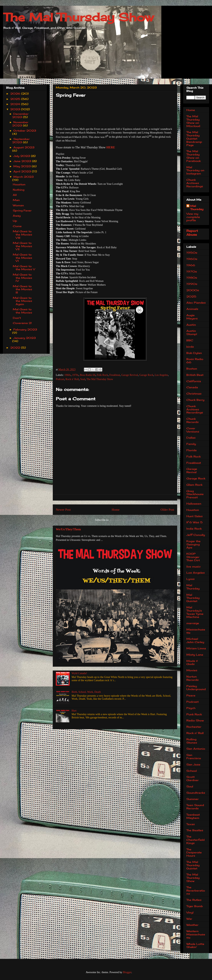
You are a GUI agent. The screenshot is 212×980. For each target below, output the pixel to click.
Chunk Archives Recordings (195, 183)
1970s (75, 375)
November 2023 (20, 124)
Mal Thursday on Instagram (195, 170)
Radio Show (195, 720)
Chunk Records (193, 420)
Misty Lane (195, 655)
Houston (19, 184)
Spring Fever (22, 210)
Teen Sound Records (195, 807)
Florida (191, 450)
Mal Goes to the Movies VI (22, 258)
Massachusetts (196, 631)
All (15, 195)
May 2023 (23, 166)
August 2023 (24, 147)
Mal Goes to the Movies (22, 311)
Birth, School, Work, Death (86, 692)
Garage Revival (130, 375)
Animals (192, 309)
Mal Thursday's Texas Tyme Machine (195, 612)
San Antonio (196, 749)
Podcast (60, 379)
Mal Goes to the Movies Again (22, 301)
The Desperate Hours (194, 853)
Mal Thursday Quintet (193, 598)
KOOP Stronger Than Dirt (193, 557)
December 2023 (20, 115)
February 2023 (25, 329)
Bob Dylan (194, 353)
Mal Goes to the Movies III (22, 289)
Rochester (194, 727)
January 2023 (25, 338)
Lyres (190, 579)
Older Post (167, 510)
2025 (16, 99)
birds (190, 347)
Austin (191, 325)
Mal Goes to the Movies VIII (22, 234)
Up (15, 221)
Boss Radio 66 (88, 375)
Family (191, 444)
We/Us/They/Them (68, 529)
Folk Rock (102, 375)
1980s (192, 278)
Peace (191, 695)
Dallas (191, 438)
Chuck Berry (195, 400)
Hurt (74, 711)
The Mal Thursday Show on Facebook (194, 156)
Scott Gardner (193, 778)
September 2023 (21, 141)
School (192, 771)
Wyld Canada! (79, 673)
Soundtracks (196, 793)
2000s (193, 290)
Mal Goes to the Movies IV (22, 278)
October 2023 (25, 131)
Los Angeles (161, 375)
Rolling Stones (192, 741)
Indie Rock (194, 529)
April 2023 (23, 171)
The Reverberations (196, 890)
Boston (192, 369)
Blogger (127, 972)
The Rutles (194, 900)
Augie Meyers (192, 317)
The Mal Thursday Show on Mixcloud (193, 121)
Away (17, 216)
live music (194, 566)
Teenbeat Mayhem (193, 816)
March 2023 (24, 177)
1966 (191, 265)
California (194, 381)
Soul (83, 379)
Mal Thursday (197, 207)
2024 (16, 104)
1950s (192, 253)
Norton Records (193, 678)
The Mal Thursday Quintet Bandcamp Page (194, 138)
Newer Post (63, 510)
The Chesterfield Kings (195, 840)
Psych (191, 708)
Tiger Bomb (195, 906)
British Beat (195, 375)
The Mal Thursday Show (78, 17)
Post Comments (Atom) (122, 520)
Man (16, 200)
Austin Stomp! (192, 332)
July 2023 (22, 156)
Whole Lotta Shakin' (195, 945)
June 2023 (23, 161)
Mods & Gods (192, 662)
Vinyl (190, 912)
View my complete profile (193, 217)
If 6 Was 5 (195, 522)
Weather (192, 925)
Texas (191, 824)
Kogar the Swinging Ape (193, 544)
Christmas (194, 394)
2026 (16, 94)
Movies (192, 670)
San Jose (193, 764)
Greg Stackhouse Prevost (195, 494)
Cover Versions (193, 430)
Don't (17, 318)
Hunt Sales (195, 516)
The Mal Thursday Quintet (193, 865)
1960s (68, 375)
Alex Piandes (196, 303)
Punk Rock (194, 714)
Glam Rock (194, 485)
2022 (16, 348)
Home (116, 510)
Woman (18, 205)
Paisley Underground (196, 688)
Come (17, 226)
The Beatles (195, 830)
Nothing (19, 190)
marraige (193, 623)
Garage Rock (146, 375)
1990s (192, 284)
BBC (190, 340)
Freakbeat (115, 375)
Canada (192, 387)
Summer (193, 799)
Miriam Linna (196, 648)
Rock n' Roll (72, 379)
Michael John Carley (195, 640)
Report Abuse (192, 233)
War (189, 919)
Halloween (194, 504)
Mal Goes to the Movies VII (22, 246)
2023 (16, 109)
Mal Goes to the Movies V (24, 268)
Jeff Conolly (196, 535)
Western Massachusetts (196, 934)
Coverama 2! (22, 323)
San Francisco (194, 757)
